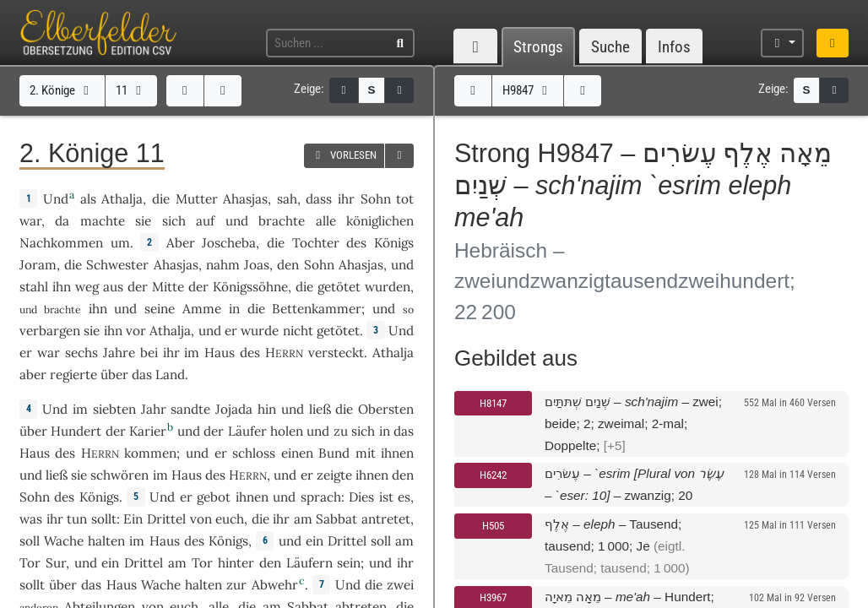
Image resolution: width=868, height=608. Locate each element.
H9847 (527, 90)
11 (131, 90)
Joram (38, 265)
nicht (298, 331)
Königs (394, 243)
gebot (214, 497)
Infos (674, 47)
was (31, 519)
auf (205, 221)
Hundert (76, 431)
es (404, 497)
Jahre (119, 353)
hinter (236, 563)
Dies (361, 497)
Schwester (117, 265)
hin (267, 409)
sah (287, 199)
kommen (150, 453)
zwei (400, 585)
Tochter (316, 243)
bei (149, 353)
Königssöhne (250, 287)
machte (103, 221)
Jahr (154, 409)
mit (366, 453)
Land (170, 375)
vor (136, 331)
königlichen (380, 221)
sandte (190, 409)
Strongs (538, 47)
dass (319, 199)
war (30, 221)
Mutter (197, 199)
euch (230, 519)
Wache (64, 541)
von (201, 519)
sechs (81, 353)
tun (77, 519)
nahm (223, 265)
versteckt (336, 353)
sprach (321, 497)
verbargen (50, 331)
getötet (339, 287)
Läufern (309, 563)
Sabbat (336, 519)
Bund (334, 453)
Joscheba (229, 243)
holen (287, 431)
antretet (386, 519)
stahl (34, 287)
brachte (282, 221)
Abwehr (275, 585)
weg (87, 287)
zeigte (334, 475)
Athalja (122, 199)
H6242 (493, 475)
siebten (114, 409)
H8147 (493, 403)
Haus (220, 353)
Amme (202, 309)
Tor (30, 563)
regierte (73, 375)
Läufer (247, 431)
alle (326, 221)
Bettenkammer (317, 309)
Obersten (386, 409)
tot (405, 199)
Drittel (166, 519)
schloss (254, 453)
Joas (257, 265)
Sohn (376, 199)
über (114, 375)
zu (341, 431)
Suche (610, 47)
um (120, 243)
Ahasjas (245, 199)
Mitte (168, 287)
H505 (493, 526)
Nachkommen (61, 243)
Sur (56, 563)
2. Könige (62, 90)
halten (106, 541)
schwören (119, 475)
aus (113, 287)
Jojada (234, 409)
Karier (148, 431)
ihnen (397, 453)
